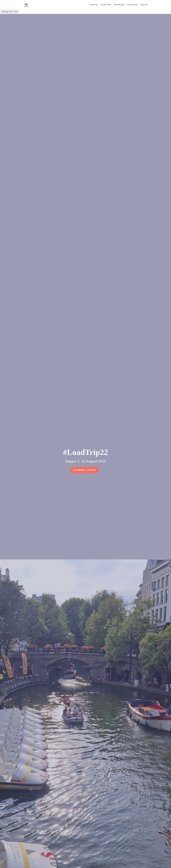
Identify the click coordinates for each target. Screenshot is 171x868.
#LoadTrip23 (119, 5)
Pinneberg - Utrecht (85, 470)
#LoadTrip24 (106, 5)
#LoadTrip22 (132, 5)
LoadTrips (94, 5)
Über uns (144, 5)
